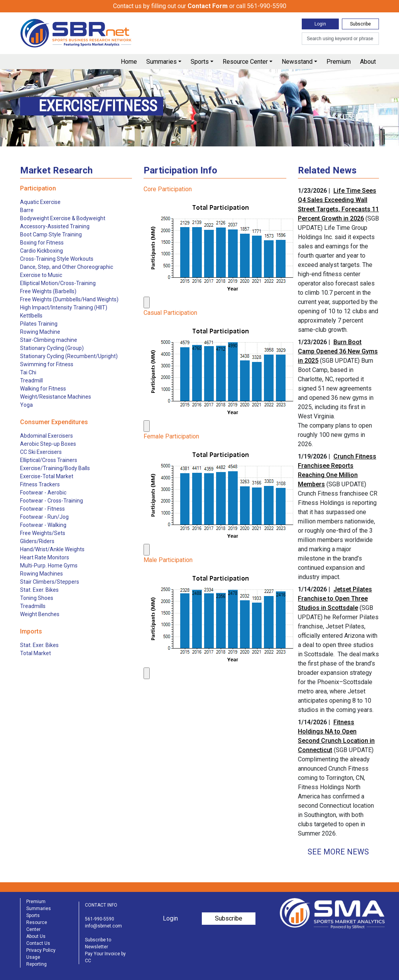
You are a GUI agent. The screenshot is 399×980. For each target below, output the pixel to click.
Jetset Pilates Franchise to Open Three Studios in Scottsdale (335, 599)
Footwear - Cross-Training (52, 501)
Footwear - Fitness (42, 509)
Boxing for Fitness (42, 243)
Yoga (26, 405)
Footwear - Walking (43, 525)
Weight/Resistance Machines (56, 397)
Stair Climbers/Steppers (50, 582)
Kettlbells (31, 316)
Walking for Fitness (43, 389)
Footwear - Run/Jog (44, 517)
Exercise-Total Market (47, 476)
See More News (338, 852)
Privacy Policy (41, 950)
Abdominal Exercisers (46, 436)
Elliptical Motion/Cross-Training (58, 283)
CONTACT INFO (101, 905)
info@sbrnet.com (103, 926)
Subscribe (360, 24)
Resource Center (245, 62)
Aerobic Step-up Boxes (48, 444)
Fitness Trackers (40, 484)
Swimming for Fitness (47, 364)
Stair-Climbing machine (49, 340)
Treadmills (33, 606)
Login (320, 24)
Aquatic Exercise (40, 202)
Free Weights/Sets (43, 533)
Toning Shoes (37, 598)
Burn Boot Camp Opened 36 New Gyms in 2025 (338, 351)
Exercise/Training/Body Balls (55, 468)
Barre (27, 210)
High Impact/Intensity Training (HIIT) (64, 307)
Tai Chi (28, 372)
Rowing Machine (40, 332)
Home (129, 62)
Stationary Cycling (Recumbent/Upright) (69, 356)
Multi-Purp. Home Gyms (49, 566)
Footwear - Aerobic (43, 493)
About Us (36, 936)
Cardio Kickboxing (41, 251)
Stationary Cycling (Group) (52, 348)
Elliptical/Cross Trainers (49, 460)
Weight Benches (40, 614)
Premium (339, 62)
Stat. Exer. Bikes (39, 590)
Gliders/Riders (37, 541)
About (368, 62)
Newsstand (297, 62)
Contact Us (38, 943)
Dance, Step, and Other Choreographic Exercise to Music (67, 271)
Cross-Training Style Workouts (57, 259)
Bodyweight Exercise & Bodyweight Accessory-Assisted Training (63, 222)
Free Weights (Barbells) (48, 291)
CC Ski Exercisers (41, 452)
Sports (200, 62)
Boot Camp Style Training (51, 234)
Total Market (36, 653)
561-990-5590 (100, 919)
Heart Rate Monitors (45, 557)
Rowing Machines (41, 574)
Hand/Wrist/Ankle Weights (52, 549)
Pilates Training (39, 324)
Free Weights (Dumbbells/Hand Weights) (69, 299)
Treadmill (31, 380)
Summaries (161, 62)
